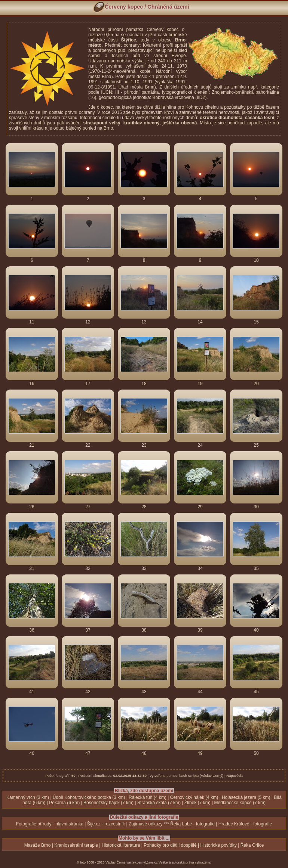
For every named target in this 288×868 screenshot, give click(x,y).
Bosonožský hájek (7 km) (108, 803)
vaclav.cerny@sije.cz (142, 862)
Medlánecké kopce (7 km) (240, 803)
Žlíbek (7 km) (197, 803)
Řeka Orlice (252, 845)
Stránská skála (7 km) (159, 803)
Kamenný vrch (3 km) (28, 797)
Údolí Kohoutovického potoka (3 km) (89, 797)
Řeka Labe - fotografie (192, 824)
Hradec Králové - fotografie (245, 824)
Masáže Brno (38, 845)
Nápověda (235, 776)
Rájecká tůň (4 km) (148, 797)
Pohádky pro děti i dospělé (170, 845)
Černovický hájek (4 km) (194, 797)
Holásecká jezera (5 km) (246, 797)
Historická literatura (121, 845)
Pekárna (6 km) (64, 803)
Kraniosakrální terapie (76, 845)
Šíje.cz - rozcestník (106, 824)
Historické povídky (218, 845)
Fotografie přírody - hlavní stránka (50, 824)
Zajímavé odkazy (146, 824)
